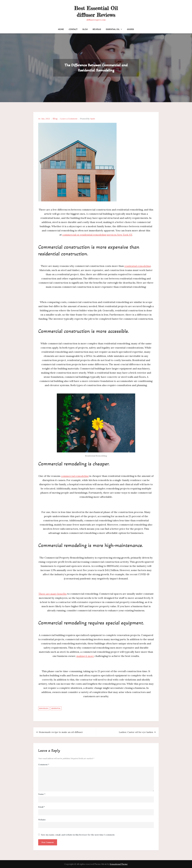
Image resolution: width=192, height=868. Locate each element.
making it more (85, 656)
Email (42, 807)
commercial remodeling (75, 476)
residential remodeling (138, 266)
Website (42, 820)
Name (42, 794)
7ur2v (93, 119)
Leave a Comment (69, 119)
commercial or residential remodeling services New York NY (97, 235)
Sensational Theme (119, 864)
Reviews (97, 29)
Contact (73, 29)
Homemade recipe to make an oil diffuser (61, 732)
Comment (44, 764)
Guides (130, 29)
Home (61, 29)
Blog (85, 29)
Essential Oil (113, 29)
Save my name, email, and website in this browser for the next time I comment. (78, 835)
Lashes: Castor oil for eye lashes (136, 732)
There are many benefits (53, 594)
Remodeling (44, 708)
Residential (56, 708)
